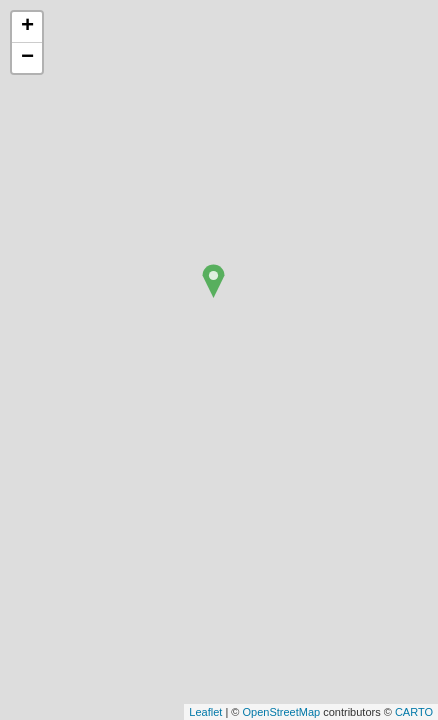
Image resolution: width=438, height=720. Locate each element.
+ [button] (27, 27)
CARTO (414, 712)
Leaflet (205, 712)
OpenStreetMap (281, 712)
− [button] (27, 58)
